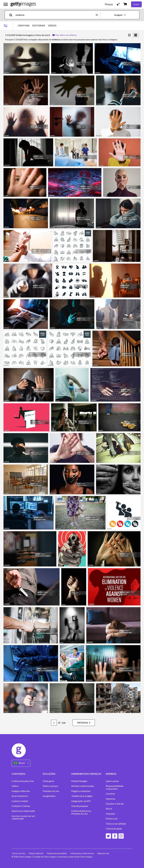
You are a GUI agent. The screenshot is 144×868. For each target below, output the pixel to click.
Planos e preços (50, 786)
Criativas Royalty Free (23, 781)
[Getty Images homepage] (23, 4)
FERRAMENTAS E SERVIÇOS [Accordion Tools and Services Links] (86, 774)
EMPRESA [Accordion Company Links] (111, 774)
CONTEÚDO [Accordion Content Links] (18, 774)
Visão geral (48, 781)
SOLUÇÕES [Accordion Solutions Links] (49, 774)
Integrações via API (81, 801)
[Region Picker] (21, 763)
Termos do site (18, 853)
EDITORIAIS (39, 26)
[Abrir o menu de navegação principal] (6, 4)
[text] (55, 15)
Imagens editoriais (21, 791)
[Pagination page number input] (54, 723)
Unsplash (110, 814)
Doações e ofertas (115, 804)
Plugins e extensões (81, 791)
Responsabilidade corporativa (115, 787)
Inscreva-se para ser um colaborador (23, 817)
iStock (109, 809)
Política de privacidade (57, 853)
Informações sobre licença (82, 853)
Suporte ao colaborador (23, 811)
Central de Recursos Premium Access (81, 812)
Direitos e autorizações (83, 786)
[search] (12, 15)
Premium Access (51, 791)
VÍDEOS (52, 26)
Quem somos (112, 781)
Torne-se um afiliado (116, 824)
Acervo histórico (20, 796)
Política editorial (36, 853)
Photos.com (112, 819)
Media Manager (79, 781)
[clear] (98, 15)
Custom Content (20, 801)
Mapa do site (103, 853)
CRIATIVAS (24, 26)
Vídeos (15, 786)
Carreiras (110, 794)
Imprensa (110, 799)
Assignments (49, 796)
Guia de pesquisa (80, 806)
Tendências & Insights (82, 796)
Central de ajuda (114, 829)
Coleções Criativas (21, 806)
